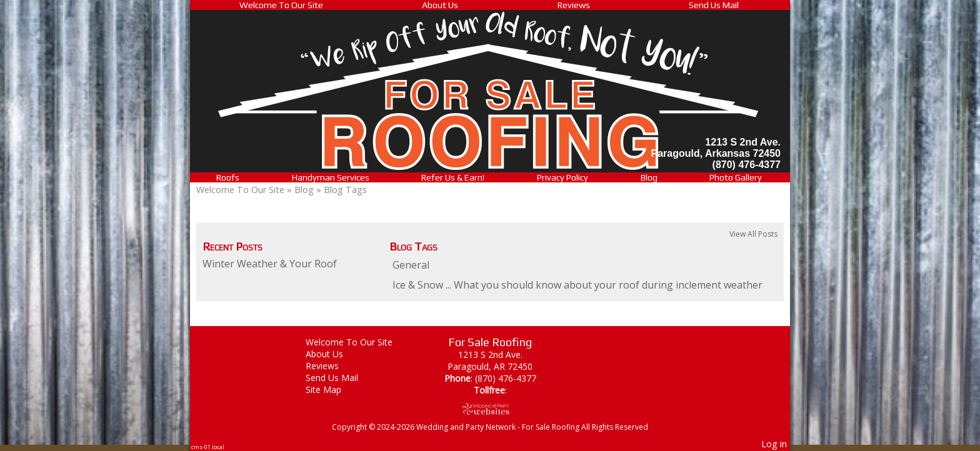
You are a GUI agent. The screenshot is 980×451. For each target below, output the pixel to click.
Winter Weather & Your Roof (270, 264)
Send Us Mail (714, 5)
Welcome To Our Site (281, 5)
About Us (440, 5)
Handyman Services (331, 177)
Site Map (333, 389)
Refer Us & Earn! (453, 177)
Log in (774, 444)
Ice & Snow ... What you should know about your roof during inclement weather (577, 285)
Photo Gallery (736, 177)
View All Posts (753, 234)
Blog (649, 177)
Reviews (574, 5)
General (411, 265)
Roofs (228, 177)
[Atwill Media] (490, 409)
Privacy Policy (562, 177)
